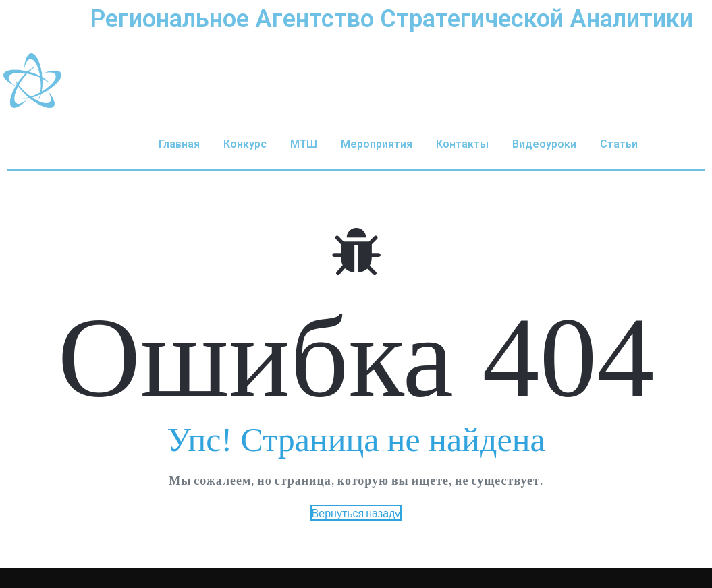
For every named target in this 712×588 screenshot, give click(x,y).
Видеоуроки (544, 144)
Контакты (462, 144)
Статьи (619, 144)
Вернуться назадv (356, 513)
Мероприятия (377, 144)
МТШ (304, 144)
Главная (179, 144)
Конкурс (245, 144)
